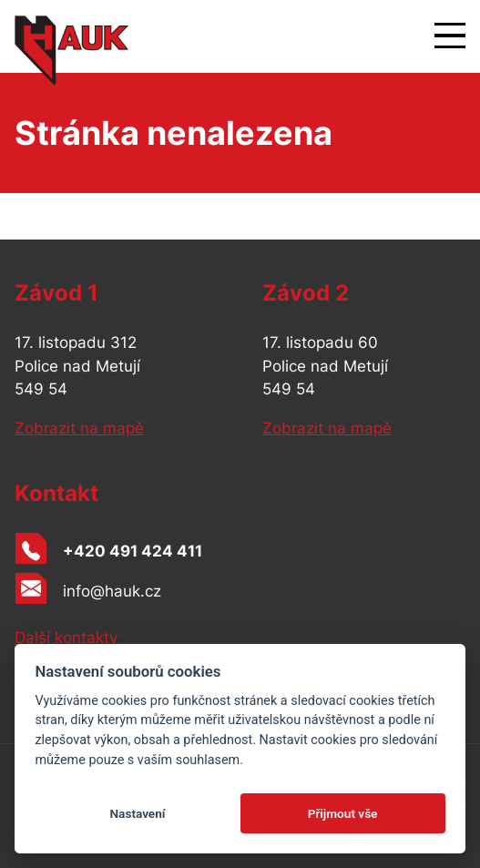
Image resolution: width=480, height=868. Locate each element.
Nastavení (137, 813)
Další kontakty (66, 638)
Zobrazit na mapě (79, 428)
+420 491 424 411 (133, 551)
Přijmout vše (343, 813)
